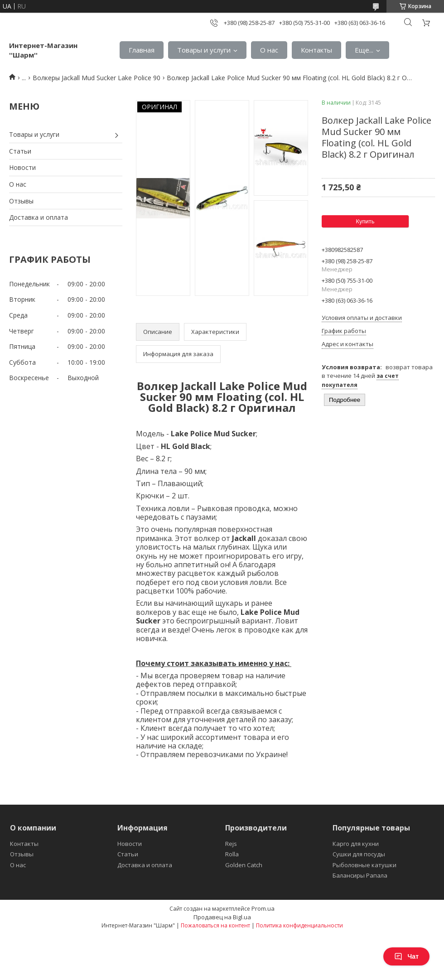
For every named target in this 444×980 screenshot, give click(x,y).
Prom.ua (263, 908)
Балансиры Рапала (360, 875)
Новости (22, 167)
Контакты (316, 50)
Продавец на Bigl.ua (222, 917)
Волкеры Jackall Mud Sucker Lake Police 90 (97, 78)
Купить (365, 221)
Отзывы (21, 201)
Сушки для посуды (359, 854)
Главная (142, 50)
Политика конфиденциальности (299, 925)
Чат (406, 956)
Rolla (232, 854)
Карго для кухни (356, 844)
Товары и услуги (204, 50)
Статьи (20, 151)
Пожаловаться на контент (215, 925)
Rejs (231, 844)
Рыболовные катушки (364, 865)
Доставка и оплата (39, 217)
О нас (269, 50)
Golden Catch (244, 865)
